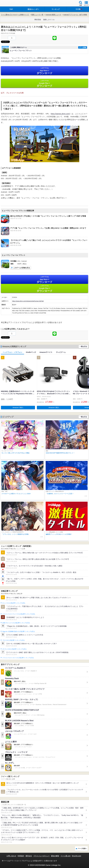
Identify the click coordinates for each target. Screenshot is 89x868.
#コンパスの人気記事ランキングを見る (14, 603)
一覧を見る (83, 346)
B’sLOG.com (77, 856)
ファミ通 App (9, 4)
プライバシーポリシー (41, 856)
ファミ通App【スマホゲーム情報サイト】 (15, 15)
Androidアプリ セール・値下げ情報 (75, 15)
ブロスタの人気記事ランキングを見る (13, 640)
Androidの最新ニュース (53, 15)
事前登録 (38, 20)
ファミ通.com (65, 856)
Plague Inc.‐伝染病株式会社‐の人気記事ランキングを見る (18, 631)
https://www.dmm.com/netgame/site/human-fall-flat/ (28, 301)
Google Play (44, 83)
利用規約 (21, 856)
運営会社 (29, 856)
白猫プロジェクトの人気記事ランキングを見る (16, 623)
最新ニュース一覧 (37, 15)
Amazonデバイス (46, 352)
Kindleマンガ (31, 352)
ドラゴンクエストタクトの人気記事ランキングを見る (18, 658)
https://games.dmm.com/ (60, 114)
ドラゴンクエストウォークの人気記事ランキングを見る (19, 614)
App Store (44, 71)
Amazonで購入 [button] (18, 408)
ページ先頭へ (82, 849)
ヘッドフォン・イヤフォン (13, 352)
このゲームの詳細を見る (22, 268)
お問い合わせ (11, 856)
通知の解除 (55, 856)
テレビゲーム (61, 352)
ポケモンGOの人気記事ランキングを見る (14, 649)
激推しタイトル (49, 20)
